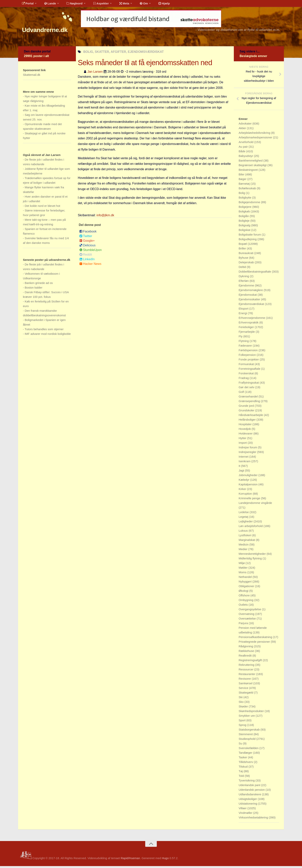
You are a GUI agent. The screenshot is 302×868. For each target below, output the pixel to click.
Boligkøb (245, 213)
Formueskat (247, 366)
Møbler (244, 570)
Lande (48, 5)
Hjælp (154, 5)
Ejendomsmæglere (251, 292)
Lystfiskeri (245, 537)
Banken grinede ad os (39, 285)
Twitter (86, 238)
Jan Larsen (95, 74)
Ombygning (246, 602)
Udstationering (248, 805)
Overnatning (247, 616)
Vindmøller (246, 815)
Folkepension (248, 357)
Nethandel (246, 579)
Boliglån (244, 218)
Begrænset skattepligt (253, 167)
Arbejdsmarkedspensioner (256, 139)
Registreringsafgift (251, 662)
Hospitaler (246, 426)
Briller (243, 250)
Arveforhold (246, 144)
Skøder (244, 708)
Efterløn (244, 283)
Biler (242, 176)
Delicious (87, 247)
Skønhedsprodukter (252, 713)
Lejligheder (246, 523)
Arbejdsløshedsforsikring (255, 135)
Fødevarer (246, 347)
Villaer (243, 810)
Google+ (87, 243)
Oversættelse (248, 620)
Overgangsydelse (250, 611)
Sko (242, 704)
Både (242, 153)
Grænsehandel (249, 398)
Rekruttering (247, 667)
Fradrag (244, 380)
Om (136, 5)
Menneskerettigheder (253, 556)
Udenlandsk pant (250, 787)
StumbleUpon (91, 252)
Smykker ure (247, 718)
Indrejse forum (248, 449)
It (240, 468)
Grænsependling (250, 403)
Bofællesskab (248, 190)
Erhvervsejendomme (252, 320)
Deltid (243, 269)
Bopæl (243, 246)
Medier (243, 551)
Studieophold (247, 741)
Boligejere (245, 209)
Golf (242, 394)
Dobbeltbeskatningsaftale (255, 273)
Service (244, 690)
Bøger (243, 181)
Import (243, 445)
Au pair (244, 149)
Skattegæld (246, 694)
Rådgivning (246, 648)
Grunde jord (247, 408)
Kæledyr (244, 482)
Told (242, 778)
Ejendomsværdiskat (252, 306)
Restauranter (247, 676)
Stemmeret (246, 736)
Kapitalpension (249, 486)
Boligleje (245, 223)
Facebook (88, 233)
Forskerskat (247, 375)
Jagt (242, 472)
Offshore (245, 597)
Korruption (246, 495)
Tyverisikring (247, 782)
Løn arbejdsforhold (251, 528)
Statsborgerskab (250, 731)
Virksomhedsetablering (254, 819)
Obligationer (247, 588)
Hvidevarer (246, 435)
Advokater (246, 125)
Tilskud (244, 768)
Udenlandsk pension (252, 792)
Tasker (243, 759)
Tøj (241, 773)
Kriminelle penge (250, 500)
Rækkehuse (247, 653)
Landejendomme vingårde (255, 505)
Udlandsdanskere (250, 796)
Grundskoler (247, 412)
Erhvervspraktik (249, 324)
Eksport (244, 310)
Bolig (242, 195)
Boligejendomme (250, 204)
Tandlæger (246, 755)
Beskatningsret (249, 172)
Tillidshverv (246, 764)
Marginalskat (247, 542)
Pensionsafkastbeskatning (256, 639)
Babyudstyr (246, 158)
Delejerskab (247, 264)
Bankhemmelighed (251, 162)
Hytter (243, 440)
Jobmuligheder (249, 477)
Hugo (165, 860)
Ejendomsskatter (250, 301)
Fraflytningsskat (249, 384)
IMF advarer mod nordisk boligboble (48, 336)
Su (241, 745)
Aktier (243, 130)
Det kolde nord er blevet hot (42, 208)
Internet (244, 458)
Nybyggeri (246, 583)
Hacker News (90, 266)
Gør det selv (247, 389)
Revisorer (245, 681)
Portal (27, 5)
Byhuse (244, 260)
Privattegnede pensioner (255, 644)
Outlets (244, 607)
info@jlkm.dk (105, 217)
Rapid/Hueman (130, 860)
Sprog (243, 727)
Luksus (244, 533)
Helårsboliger (248, 421)
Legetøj (244, 519)
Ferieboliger (247, 329)
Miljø (242, 565)
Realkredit (246, 657)
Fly (241, 338)
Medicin (244, 546)
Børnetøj (245, 186)
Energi (243, 315)
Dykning (244, 278)
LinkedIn (87, 261)
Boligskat (245, 232)
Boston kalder (34, 289)
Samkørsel (246, 685)
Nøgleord (71, 5)
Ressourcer (246, 671)
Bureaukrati (246, 255)
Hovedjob (245, 431)
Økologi (244, 593)
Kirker (243, 491)
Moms (243, 574)
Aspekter (96, 5)
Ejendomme (247, 287)
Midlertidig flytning (251, 560)
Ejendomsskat (248, 297)
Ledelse (244, 514)
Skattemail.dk (32, 77)
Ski (241, 699)
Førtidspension (249, 352)
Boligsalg (245, 227)
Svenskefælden (249, 750)
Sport (242, 722)
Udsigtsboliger (248, 801)
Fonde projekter (249, 361)
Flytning (244, 343)
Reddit (86, 256)
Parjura (244, 625)
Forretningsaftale (250, 371)
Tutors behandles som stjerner (44, 331)
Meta (118, 5)
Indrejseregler (248, 454)
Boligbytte (245, 199)
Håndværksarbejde (251, 417)
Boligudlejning (248, 241)
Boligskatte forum (250, 236)
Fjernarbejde (247, 334)
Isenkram (245, 463)
